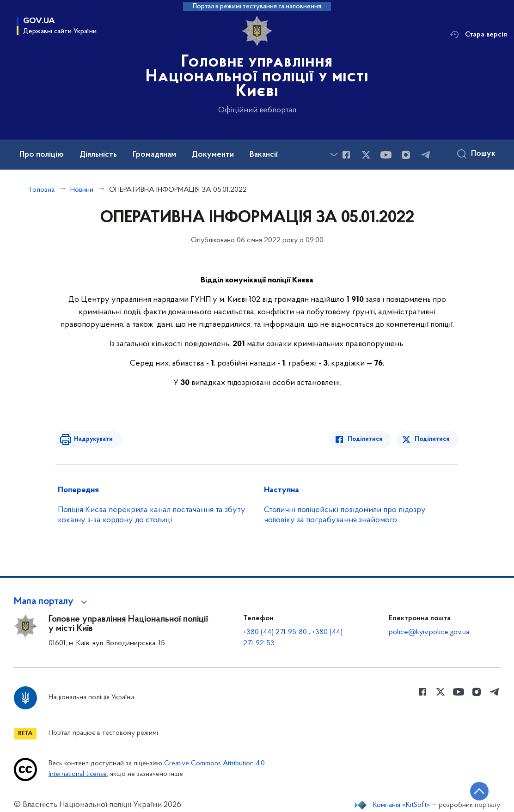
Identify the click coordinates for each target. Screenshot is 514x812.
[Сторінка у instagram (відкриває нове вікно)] (406, 155)
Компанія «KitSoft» (402, 805)
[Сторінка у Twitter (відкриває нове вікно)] (366, 155)
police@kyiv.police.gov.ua (429, 632)
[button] (52, 602)
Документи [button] (213, 155)
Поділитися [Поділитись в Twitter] (432, 439)
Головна (42, 190)
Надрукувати (93, 439)
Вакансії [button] (264, 155)
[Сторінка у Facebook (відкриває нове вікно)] (346, 155)
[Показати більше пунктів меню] (334, 155)
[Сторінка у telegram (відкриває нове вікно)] (426, 155)
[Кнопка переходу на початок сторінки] (479, 791)
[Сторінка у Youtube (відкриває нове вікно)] (386, 155)
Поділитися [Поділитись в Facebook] (365, 439)
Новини (82, 190)
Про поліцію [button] (42, 155)
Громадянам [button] (154, 155)
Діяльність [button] (98, 155)
